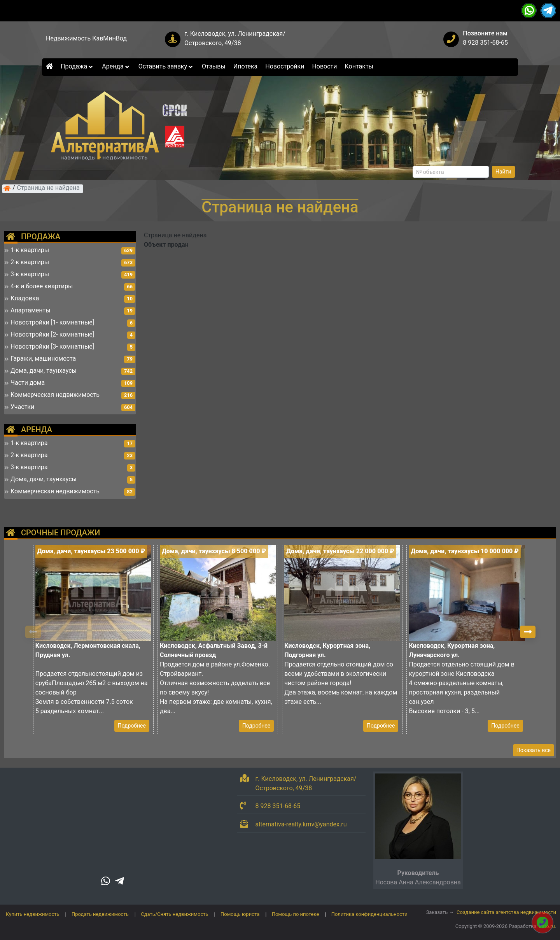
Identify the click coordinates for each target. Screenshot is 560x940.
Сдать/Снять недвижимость (174, 914)
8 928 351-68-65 (485, 43)
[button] (528, 632)
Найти (503, 172)
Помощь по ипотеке (296, 914)
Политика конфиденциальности (369, 914)
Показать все (534, 750)
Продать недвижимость (100, 914)
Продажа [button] (77, 66)
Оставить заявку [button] (166, 66)
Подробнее (132, 726)
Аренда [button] (116, 66)
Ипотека (246, 66)
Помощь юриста (240, 914)
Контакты (359, 66)
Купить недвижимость (33, 914)
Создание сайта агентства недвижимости (506, 912)
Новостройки (285, 66)
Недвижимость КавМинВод (86, 38)
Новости (324, 66)
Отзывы (214, 66)
